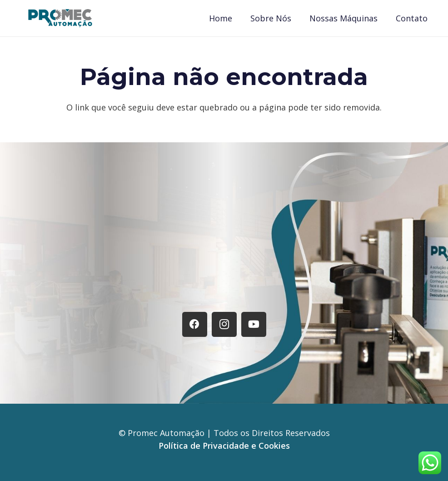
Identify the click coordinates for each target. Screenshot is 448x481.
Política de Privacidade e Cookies (224, 446)
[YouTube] (254, 324)
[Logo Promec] (60, 18)
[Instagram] (224, 324)
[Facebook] (195, 324)
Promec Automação (167, 433)
